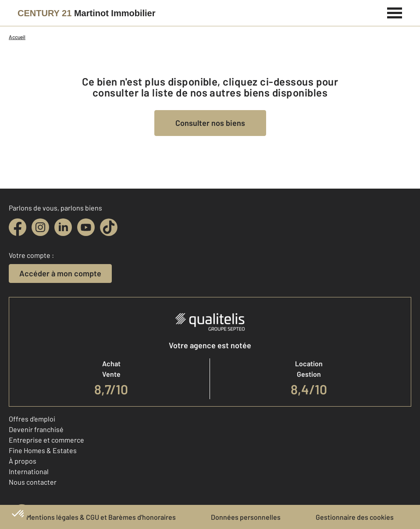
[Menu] (395, 12)
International (29, 471)
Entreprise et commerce (46, 440)
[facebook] (18, 227)
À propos (23, 461)
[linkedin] (63, 227)
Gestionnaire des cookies (355, 517)
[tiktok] (109, 227)
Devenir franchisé (36, 429)
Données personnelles (246, 517)
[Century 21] (87, 13)
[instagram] (40, 227)
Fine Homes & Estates (43, 450)
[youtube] (86, 227)
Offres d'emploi (32, 419)
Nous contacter (33, 482)
